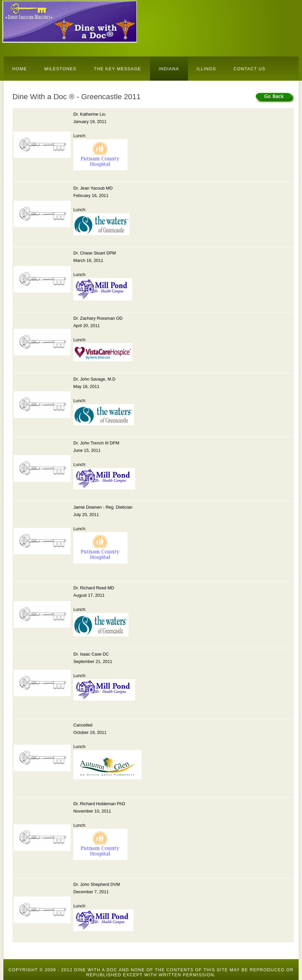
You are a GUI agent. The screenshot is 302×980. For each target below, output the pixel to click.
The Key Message (118, 69)
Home (20, 69)
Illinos (206, 69)
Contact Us (250, 69)
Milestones (60, 69)
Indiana (169, 69)
